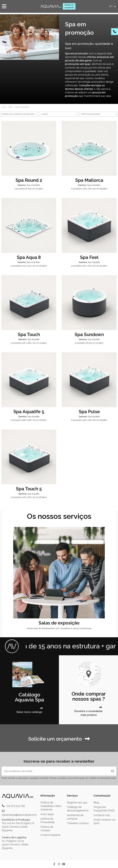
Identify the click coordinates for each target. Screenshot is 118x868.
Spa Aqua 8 (29, 257)
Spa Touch (29, 334)
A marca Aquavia (50, 835)
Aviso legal (47, 814)
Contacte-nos (102, 815)
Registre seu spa (77, 802)
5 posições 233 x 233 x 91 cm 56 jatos (29, 266)
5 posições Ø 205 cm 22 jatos (89, 343)
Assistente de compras (75, 817)
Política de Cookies (47, 829)
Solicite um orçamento (69, 6)
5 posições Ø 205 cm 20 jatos (29, 189)
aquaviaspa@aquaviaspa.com (19, 815)
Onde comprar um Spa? (104, 821)
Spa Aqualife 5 (29, 412)
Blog (96, 802)
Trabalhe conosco (78, 823)
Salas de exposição (59, 623)
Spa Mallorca (89, 180)
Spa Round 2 (29, 180)
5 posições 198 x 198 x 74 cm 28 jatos (29, 420)
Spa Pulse (89, 412)
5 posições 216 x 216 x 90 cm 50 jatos (89, 266)
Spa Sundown (89, 334)
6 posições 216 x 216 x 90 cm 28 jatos (89, 189)
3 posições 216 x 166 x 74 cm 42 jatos (29, 343)
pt (113, 6)
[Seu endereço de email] (55, 771)
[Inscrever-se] (113, 771)
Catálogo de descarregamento (78, 809)
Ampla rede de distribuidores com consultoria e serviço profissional (59, 628)
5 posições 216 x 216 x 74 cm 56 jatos (29, 497)
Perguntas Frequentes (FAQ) (104, 809)
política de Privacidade (48, 820)
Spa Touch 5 (29, 489)
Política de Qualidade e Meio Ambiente (51, 806)
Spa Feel (89, 257)
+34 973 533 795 (15, 806)
